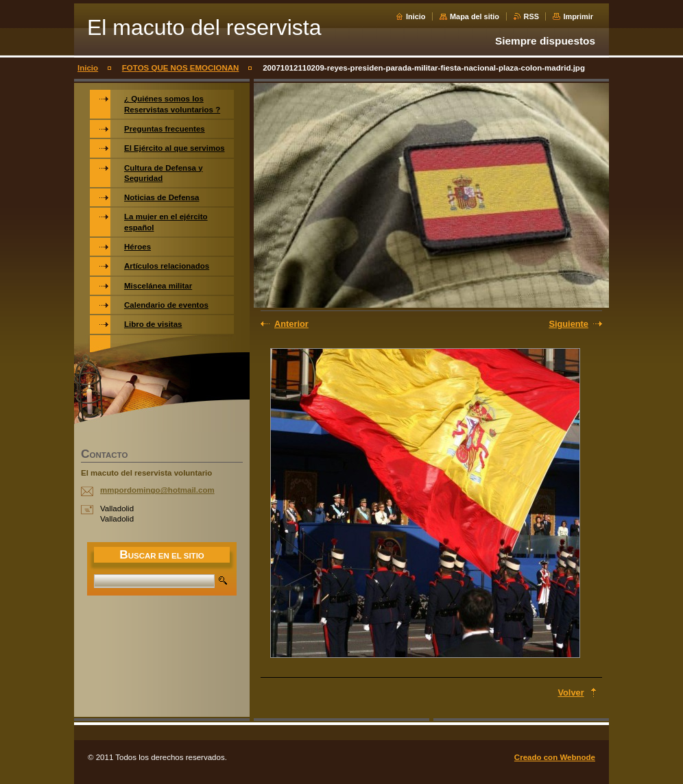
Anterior (291, 324)
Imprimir (578, 16)
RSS (531, 16)
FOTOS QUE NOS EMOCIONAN (181, 68)
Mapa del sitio (475, 16)
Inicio (416, 16)
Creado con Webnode (555, 757)
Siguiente (568, 324)
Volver (571, 693)
